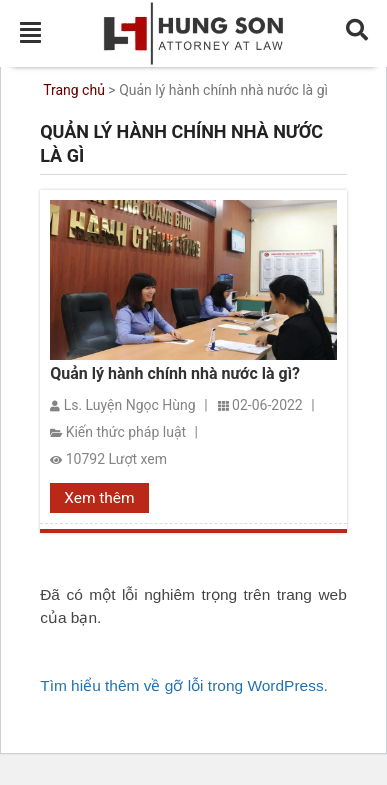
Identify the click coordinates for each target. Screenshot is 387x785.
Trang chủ (74, 90)
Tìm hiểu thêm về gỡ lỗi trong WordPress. (184, 685)
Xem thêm (99, 498)
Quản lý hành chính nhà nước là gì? (175, 374)
